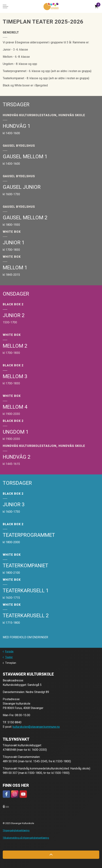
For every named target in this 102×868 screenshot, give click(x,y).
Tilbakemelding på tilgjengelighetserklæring (26, 838)
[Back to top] (51, 855)
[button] (6, 806)
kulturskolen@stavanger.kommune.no (36, 727)
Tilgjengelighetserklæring (16, 830)
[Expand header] (5, 6)
